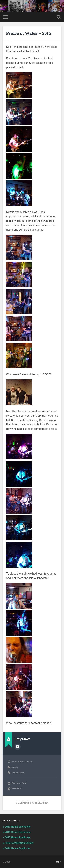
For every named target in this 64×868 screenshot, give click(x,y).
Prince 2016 (18, 773)
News (15, 767)
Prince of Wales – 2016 (29, 33)
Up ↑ (59, 862)
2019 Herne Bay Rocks (18, 827)
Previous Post (19, 783)
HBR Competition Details (19, 843)
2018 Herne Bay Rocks (18, 832)
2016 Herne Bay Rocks (18, 848)
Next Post (17, 789)
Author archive (18, 747)
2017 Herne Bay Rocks (18, 838)
